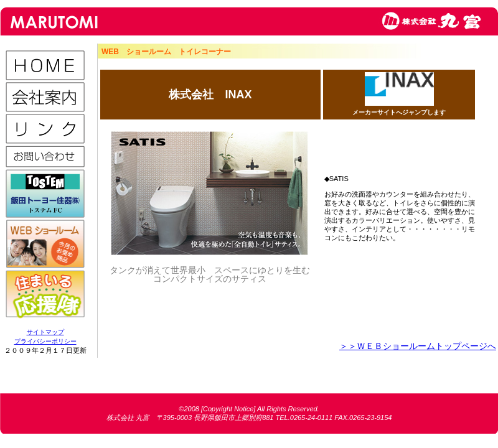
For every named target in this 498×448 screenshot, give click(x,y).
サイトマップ (45, 332)
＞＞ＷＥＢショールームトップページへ (418, 346)
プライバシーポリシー (45, 341)
